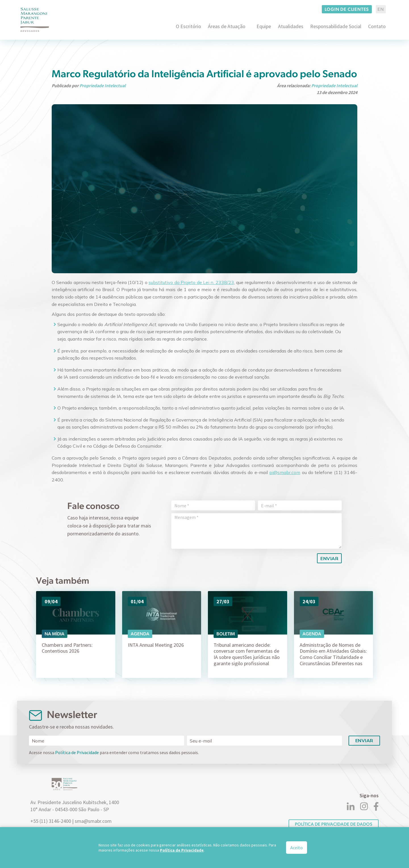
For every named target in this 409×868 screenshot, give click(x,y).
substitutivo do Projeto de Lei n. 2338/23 (191, 282)
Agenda (140, 634)
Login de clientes (347, 9)
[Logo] (35, 20)
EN (381, 9)
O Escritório (188, 26)
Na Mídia (55, 634)
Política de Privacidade (77, 752)
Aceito (297, 848)
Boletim (226, 634)
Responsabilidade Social (336, 26)
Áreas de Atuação (227, 26)
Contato (377, 26)
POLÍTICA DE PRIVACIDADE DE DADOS (334, 824)
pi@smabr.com (285, 472)
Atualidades (291, 26)
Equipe (264, 26)
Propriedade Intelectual (103, 85)
